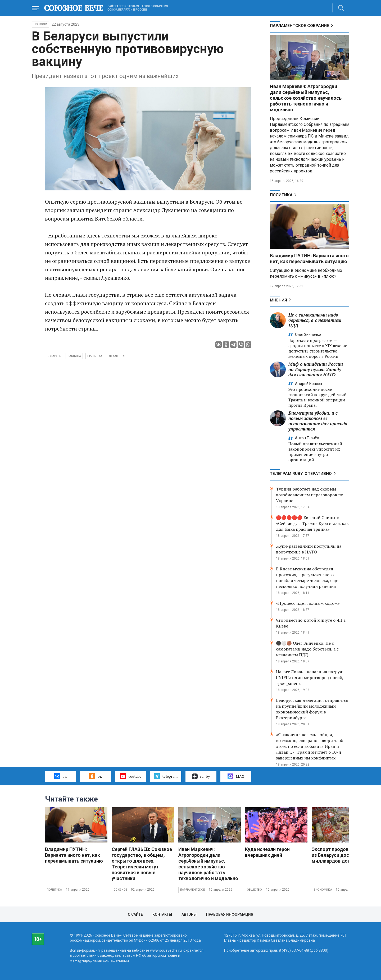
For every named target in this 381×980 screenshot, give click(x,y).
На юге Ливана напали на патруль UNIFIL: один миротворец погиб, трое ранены (310, 677)
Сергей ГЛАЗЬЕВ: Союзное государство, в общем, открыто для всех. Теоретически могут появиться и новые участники (142, 864)
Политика (281, 195)
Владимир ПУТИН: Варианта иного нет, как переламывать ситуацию (309, 258)
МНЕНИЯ (278, 300)
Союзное (120, 890)
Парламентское (193, 890)
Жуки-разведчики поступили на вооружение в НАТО (309, 549)
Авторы (189, 914)
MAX (236, 776)
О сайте (135, 914)
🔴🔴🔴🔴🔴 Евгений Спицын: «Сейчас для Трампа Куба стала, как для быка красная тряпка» (312, 523)
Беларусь (54, 356)
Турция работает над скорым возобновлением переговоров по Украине (310, 495)
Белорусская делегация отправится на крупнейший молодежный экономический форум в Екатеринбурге (312, 709)
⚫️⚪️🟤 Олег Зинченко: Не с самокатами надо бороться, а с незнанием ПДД (307, 649)
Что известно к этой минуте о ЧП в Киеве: (311, 623)
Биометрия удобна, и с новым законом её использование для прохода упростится (318, 421)
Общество (255, 890)
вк (60, 776)
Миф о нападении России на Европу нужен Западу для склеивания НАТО (316, 369)
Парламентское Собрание (300, 26)
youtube (131, 776)
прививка (95, 356)
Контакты (162, 914)
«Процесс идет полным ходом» (308, 603)
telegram (166, 776)
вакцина (74, 356)
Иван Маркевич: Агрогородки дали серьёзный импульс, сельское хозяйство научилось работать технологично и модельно (306, 98)
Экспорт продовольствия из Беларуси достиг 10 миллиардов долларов (341, 855)
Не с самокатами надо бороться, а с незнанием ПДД (315, 320)
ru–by (201, 776)
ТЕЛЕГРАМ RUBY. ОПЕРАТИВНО (301, 474)
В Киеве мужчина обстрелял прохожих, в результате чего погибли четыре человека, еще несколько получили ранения (307, 578)
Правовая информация (230, 914)
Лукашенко (118, 356)
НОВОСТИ (40, 24)
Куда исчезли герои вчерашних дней (267, 852)
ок (95, 776)
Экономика (323, 890)
